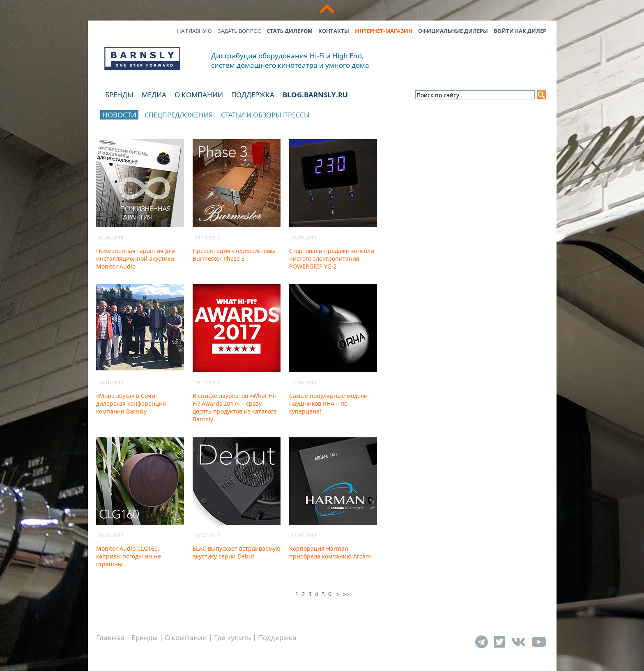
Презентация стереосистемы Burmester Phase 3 (234, 255)
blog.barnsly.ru (315, 95)
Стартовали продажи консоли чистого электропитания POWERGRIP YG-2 (332, 259)
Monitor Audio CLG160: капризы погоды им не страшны (129, 556)
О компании (199, 95)
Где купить (232, 638)
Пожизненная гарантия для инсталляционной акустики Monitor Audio (136, 259)
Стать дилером (290, 31)
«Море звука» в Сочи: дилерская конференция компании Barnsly (131, 403)
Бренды (119, 95)
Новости (119, 115)
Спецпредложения (179, 115)
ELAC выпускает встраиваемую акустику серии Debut (237, 552)
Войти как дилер (520, 31)
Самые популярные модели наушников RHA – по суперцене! (328, 403)
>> (346, 594)
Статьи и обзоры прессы (265, 115)
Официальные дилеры (453, 31)
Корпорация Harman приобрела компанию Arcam (330, 552)
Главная (110, 638)
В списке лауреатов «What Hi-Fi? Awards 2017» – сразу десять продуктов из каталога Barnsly (235, 407)
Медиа (154, 95)
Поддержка (253, 95)
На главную (194, 31)
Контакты (334, 31)
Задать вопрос (239, 31)
